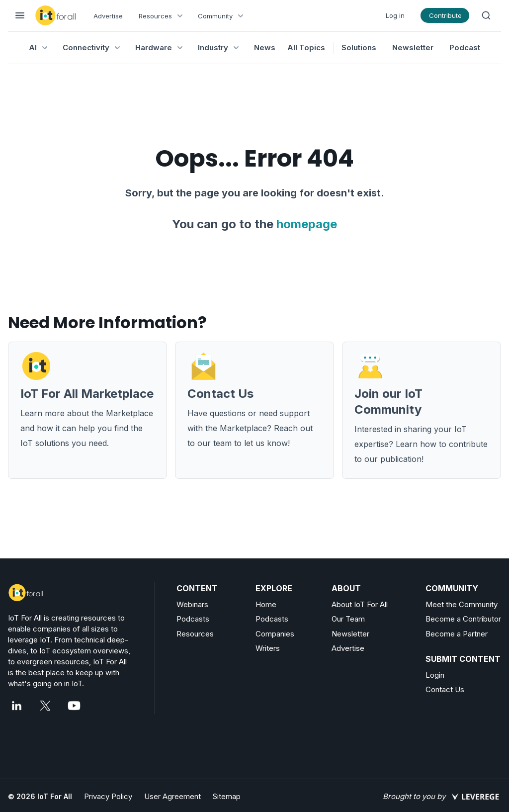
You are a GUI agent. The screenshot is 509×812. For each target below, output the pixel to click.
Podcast (465, 47)
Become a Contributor (463, 619)
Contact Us (445, 689)
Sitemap (227, 796)
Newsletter (413, 47)
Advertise (108, 16)
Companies (275, 634)
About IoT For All (360, 604)
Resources (195, 634)
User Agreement (172, 796)
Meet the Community (462, 604)
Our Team (348, 619)
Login (435, 675)
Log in (395, 15)
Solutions (359, 47)
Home (266, 604)
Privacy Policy (108, 796)
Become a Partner (457, 634)
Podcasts (193, 619)
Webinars (192, 604)
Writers (268, 648)
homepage (307, 224)
